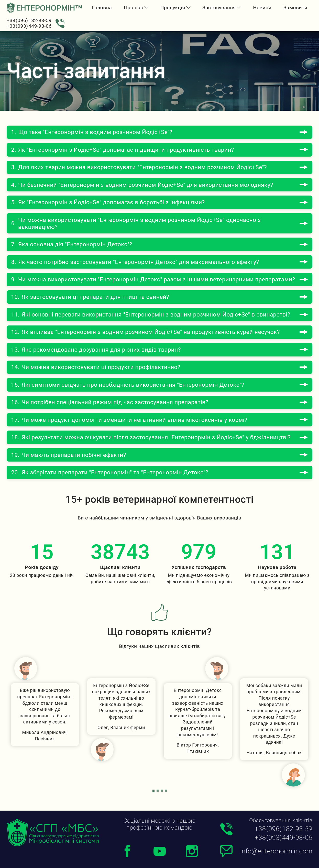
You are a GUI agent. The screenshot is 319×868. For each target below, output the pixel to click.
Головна (102, 8)
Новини (262, 8)
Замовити (295, 8)
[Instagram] (192, 851)
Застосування (219, 8)
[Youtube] (160, 851)
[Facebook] (127, 851)
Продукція (173, 8)
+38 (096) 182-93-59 (29, 20)
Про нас (133, 8)
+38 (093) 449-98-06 (29, 26)
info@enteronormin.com (276, 851)
